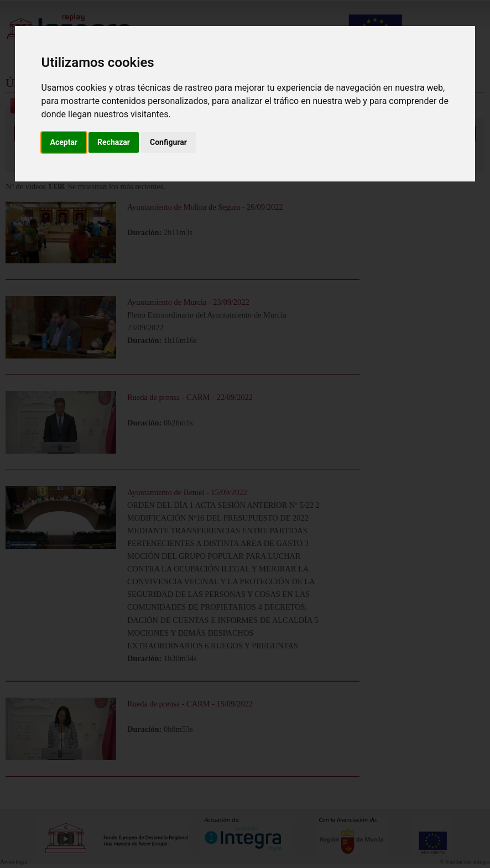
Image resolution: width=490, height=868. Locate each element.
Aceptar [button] (64, 142)
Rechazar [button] (114, 142)
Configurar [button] (168, 142)
